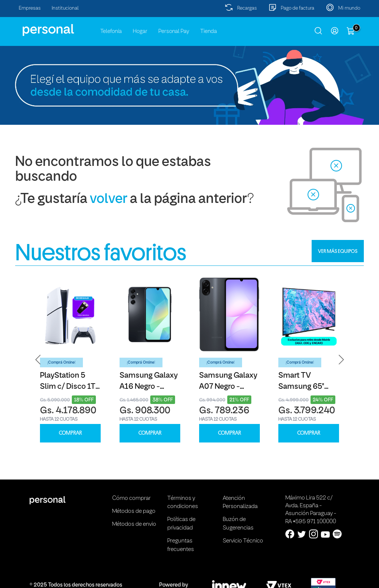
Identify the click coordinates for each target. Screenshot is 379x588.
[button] (38, 360)
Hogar (140, 31)
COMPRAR (70, 433)
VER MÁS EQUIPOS (338, 251)
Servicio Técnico (243, 541)
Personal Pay (174, 31)
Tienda (209, 31)
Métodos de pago (134, 511)
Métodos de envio (134, 524)
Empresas (30, 8)
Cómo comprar (131, 498)
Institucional (65, 8)
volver (109, 199)
